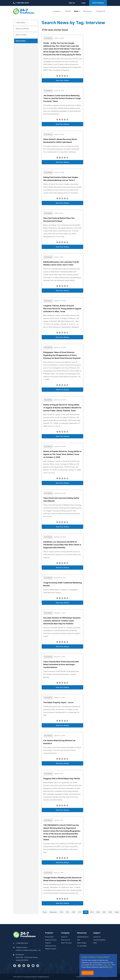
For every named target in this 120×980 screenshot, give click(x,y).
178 (86, 912)
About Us (64, 937)
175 (67, 912)
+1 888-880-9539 (21, 3)
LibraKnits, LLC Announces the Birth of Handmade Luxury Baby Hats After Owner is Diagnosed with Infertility (62, 545)
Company (65, 933)
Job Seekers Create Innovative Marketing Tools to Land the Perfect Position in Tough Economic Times (62, 99)
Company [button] (57, 11)
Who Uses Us (66, 940)
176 (74, 912)
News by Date (21, 35)
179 (92, 912)
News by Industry (22, 29)
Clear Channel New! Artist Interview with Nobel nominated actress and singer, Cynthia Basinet (61, 665)
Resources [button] (88, 11)
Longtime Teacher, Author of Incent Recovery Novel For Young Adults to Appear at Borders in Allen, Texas (62, 309)
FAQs (95, 943)
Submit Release (98, 3)
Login (83, 3)
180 (98, 912)
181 (104, 912)
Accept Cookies (87, 973)
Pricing (68, 11)
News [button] (76, 11)
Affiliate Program (51, 949)
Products (49, 933)
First (45, 912)
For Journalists (82, 946)
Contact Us (101, 11)
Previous (53, 912)
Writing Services (51, 946)
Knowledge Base (83, 937)
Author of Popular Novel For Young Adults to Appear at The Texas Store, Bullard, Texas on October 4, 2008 (62, 454)
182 (110, 912)
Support (97, 933)
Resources (82, 933)
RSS (79, 940)
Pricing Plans (49, 937)
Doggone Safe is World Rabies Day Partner (62, 779)
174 (61, 912)
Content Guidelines (99, 940)
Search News (21, 41)
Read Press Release (63, 81)
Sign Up (72, 3)
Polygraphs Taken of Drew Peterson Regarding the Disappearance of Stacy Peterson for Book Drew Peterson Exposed (62, 355)
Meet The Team (66, 943)
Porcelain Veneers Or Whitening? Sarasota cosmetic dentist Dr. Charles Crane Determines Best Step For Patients (62, 621)
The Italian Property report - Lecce (58, 703)
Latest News (20, 23)
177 (80, 912)
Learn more (107, 965)
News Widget (82, 943)
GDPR (110, 967)
